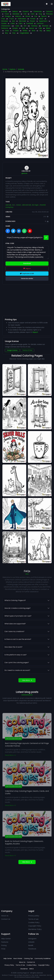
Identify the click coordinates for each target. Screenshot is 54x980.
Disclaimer (24, 969)
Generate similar (27, 278)
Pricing (4, 945)
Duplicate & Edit (27, 273)
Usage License (12, 350)
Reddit (31, 945)
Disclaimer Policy (35, 929)
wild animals (27, 205)
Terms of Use (27, 350)
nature (19, 205)
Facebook (32, 949)
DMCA (31, 969)
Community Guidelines (43, 958)
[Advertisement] (27, 52)
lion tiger (36, 205)
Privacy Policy (9, 965)
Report (27, 269)
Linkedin (31, 942)
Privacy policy (34, 916)
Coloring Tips (28, 958)
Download (27, 263)
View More (27, 862)
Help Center (6, 939)
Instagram (32, 939)
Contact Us (6, 919)
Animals (21, 69)
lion (14, 205)
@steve (24, 173)
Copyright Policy (35, 926)
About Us (5, 916)
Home (5, 69)
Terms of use (33, 919)
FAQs (3, 949)
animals (9, 205)
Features (5, 942)
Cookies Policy (34, 923)
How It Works (18, 958)
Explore (12, 69)
